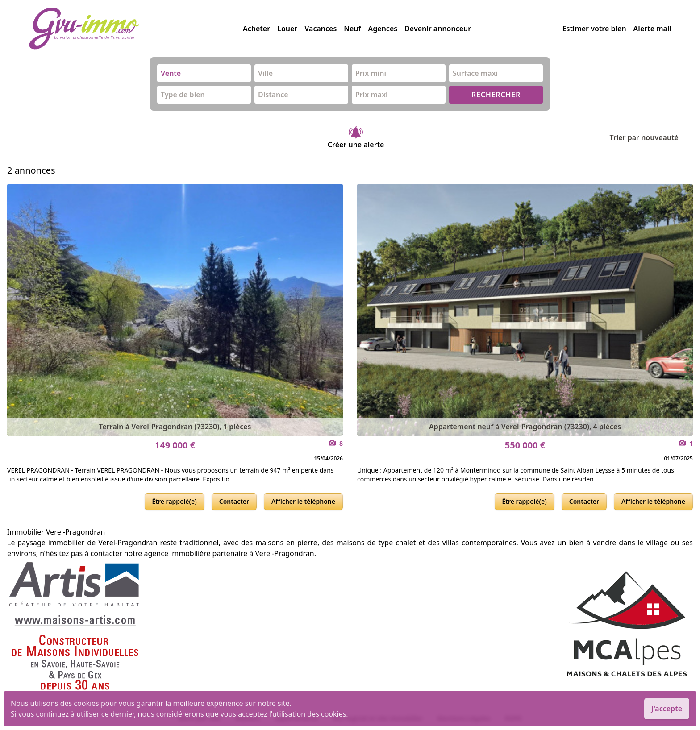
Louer (287, 29)
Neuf (352, 29)
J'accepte (667, 709)
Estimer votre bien (594, 29)
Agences (383, 29)
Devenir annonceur (438, 29)
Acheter (256, 29)
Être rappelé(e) (175, 501)
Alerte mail (652, 29)
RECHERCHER (496, 95)
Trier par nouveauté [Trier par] (651, 137)
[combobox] (204, 73)
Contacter (234, 501)
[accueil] (136, 29)
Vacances (321, 29)
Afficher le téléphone (303, 501)
